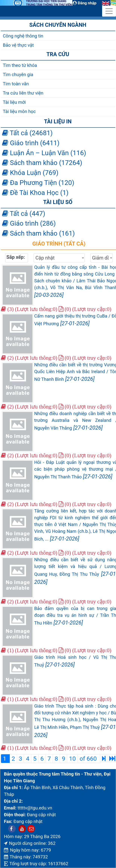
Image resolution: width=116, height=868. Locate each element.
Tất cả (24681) (27, 133)
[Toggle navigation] (109, 11)
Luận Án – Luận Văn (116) (44, 153)
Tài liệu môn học (19, 111)
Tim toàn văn (16, 84)
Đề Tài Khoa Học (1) (35, 193)
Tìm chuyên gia (18, 75)
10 (72, 759)
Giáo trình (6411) (31, 143)
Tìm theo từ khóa (20, 65)
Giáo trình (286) (29, 223)
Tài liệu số (58, 202)
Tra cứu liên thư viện (23, 93)
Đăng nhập (85, 3)
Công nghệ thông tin (23, 36)
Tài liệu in (58, 121)
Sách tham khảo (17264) (42, 163)
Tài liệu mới (14, 102)
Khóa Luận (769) (30, 173)
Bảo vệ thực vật (18, 45)
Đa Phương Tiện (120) (38, 183)
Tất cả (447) (24, 214)
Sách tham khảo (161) (38, 233)
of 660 (89, 759)
